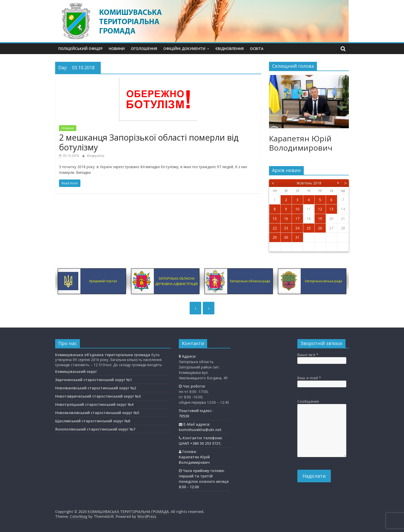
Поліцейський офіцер (80, 49)
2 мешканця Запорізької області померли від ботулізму (149, 142)
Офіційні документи (184, 49)
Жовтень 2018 (309, 183)
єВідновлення (230, 49)
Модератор (96, 156)
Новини (117, 49)
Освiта (257, 49)
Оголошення (144, 49)
